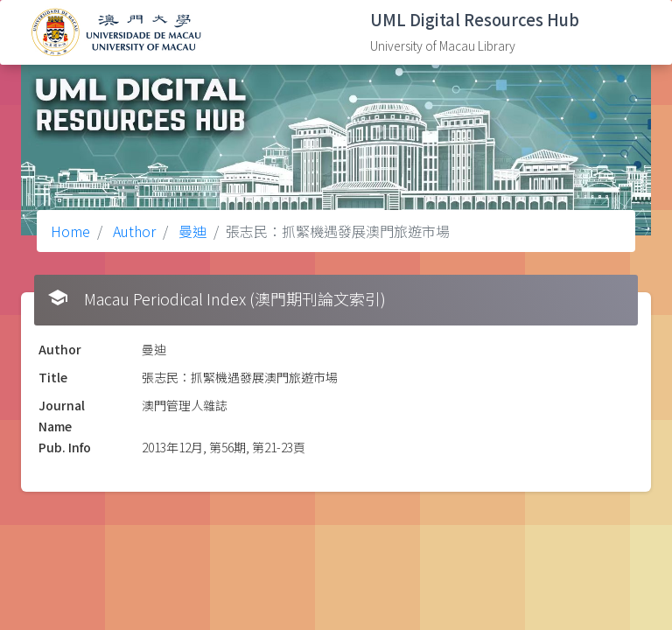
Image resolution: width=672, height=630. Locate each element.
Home (70, 231)
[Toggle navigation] (633, 32)
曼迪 (191, 231)
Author (133, 231)
